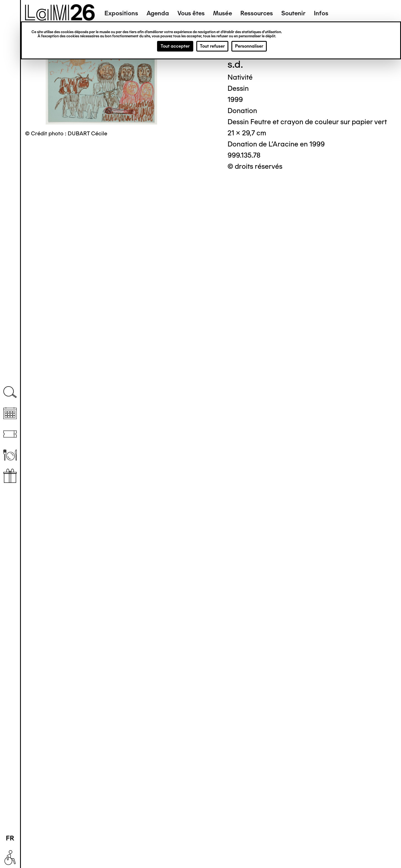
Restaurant (10, 455)
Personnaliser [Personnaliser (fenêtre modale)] (249, 46)
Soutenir (293, 13)
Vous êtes (191, 13)
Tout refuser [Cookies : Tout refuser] (212, 46)
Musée (222, 13)
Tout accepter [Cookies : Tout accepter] (175, 46)
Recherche (10, 392)
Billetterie (10, 434)
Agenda (158, 13)
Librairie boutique (10, 476)
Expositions (121, 13)
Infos (321, 13)
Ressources (257, 13)
